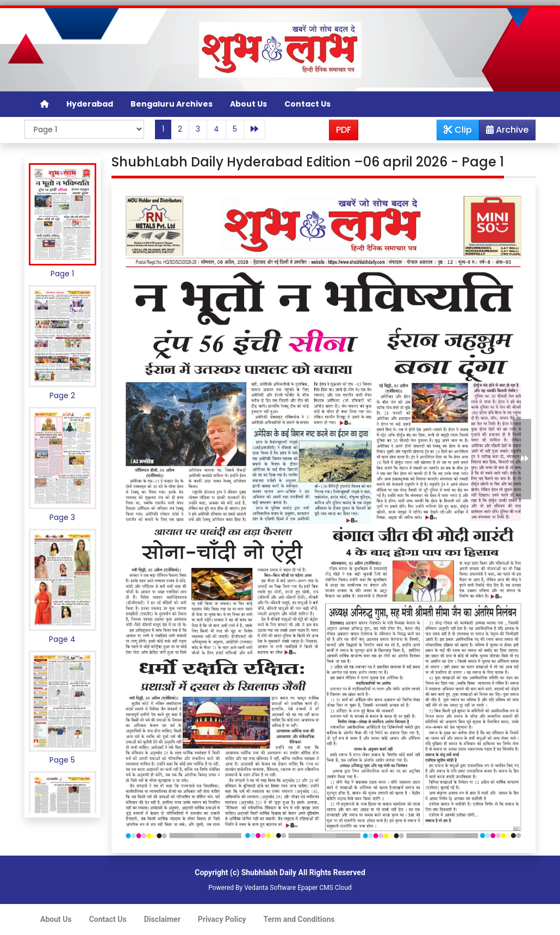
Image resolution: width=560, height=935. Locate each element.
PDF (344, 130)
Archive (504, 132)
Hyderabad (90, 104)
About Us (248, 104)
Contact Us (307, 104)
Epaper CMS (315, 888)
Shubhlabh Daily (269, 872)
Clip (458, 130)
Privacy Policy (222, 919)
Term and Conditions (299, 919)
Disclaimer (162, 919)
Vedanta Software (270, 888)
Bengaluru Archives (172, 104)
